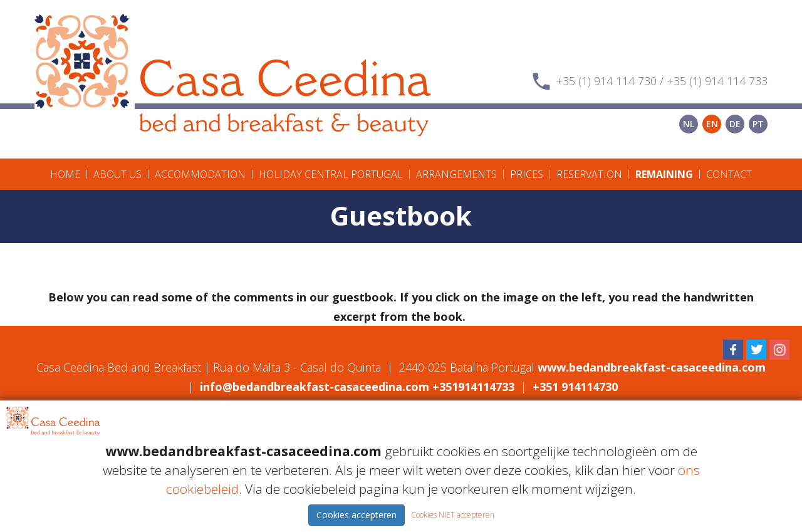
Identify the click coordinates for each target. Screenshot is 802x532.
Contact (729, 174)
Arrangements (456, 174)
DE (735, 124)
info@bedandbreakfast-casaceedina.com (315, 387)
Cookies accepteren (357, 515)
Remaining (664, 174)
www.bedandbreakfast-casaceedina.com (652, 367)
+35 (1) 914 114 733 (717, 81)
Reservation (589, 174)
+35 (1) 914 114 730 (606, 81)
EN (712, 124)
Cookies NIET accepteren (453, 515)
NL (689, 124)
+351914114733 (473, 387)
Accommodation (200, 174)
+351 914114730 (575, 387)
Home (65, 174)
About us (117, 174)
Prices (527, 174)
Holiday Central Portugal (331, 174)
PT (758, 124)
